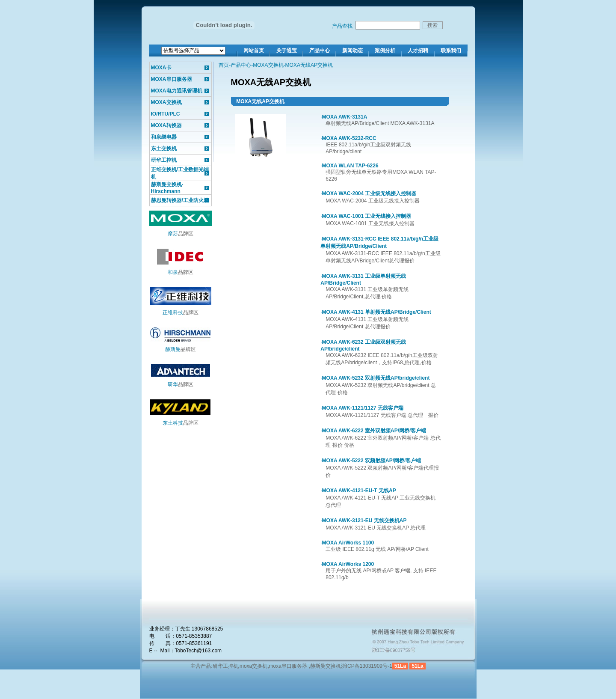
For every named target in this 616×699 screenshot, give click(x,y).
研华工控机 (164, 160)
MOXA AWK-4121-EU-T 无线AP (359, 491)
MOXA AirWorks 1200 (348, 564)
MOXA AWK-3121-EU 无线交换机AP (364, 521)
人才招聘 (418, 51)
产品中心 (320, 51)
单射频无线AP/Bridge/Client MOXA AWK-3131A (380, 123)
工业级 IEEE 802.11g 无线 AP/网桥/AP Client (377, 549)
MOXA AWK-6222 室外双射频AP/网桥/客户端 (374, 431)
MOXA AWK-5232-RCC (349, 138)
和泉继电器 (164, 137)
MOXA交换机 (166, 102)
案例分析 (385, 51)
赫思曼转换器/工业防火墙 (180, 200)
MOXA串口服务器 (172, 79)
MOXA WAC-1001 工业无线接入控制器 (367, 216)
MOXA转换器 (166, 125)
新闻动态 (352, 51)
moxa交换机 (253, 666)
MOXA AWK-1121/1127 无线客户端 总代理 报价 (382, 415)
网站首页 (254, 51)
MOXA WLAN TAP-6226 (350, 166)
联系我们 (451, 51)
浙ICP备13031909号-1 (367, 666)
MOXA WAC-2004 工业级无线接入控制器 (369, 193)
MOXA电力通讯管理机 (177, 91)
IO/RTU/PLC (166, 114)
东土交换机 (164, 149)
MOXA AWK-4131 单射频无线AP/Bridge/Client (377, 312)
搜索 (432, 25)
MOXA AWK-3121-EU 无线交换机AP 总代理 (376, 528)
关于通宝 (287, 51)
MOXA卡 (161, 68)
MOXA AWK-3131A (345, 117)
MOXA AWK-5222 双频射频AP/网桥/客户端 (372, 461)
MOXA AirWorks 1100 (348, 543)
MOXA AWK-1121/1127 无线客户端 (363, 408)
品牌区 (181, 234)
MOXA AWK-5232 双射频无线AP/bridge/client (376, 378)
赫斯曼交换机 (326, 666)
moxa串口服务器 (288, 666)
